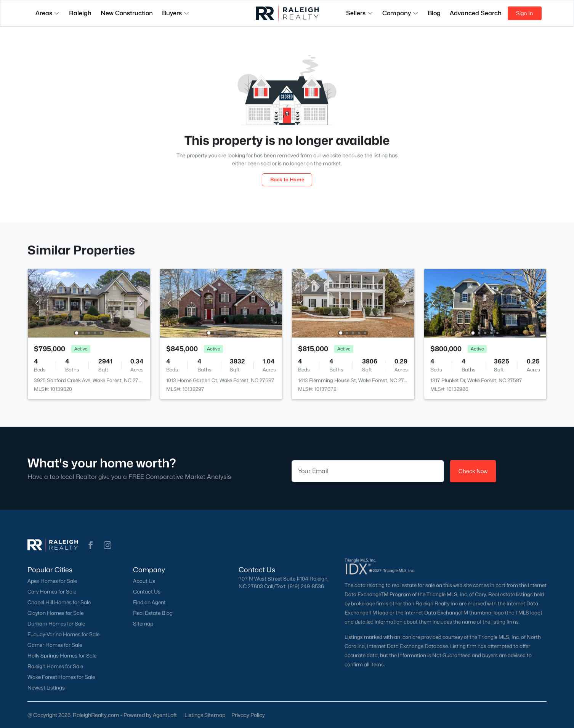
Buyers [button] (176, 13)
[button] (91, 545)
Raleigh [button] (80, 13)
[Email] (368, 471)
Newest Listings (46, 688)
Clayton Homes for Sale (55, 613)
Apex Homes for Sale (52, 581)
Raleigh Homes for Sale (55, 666)
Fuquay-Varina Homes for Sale (63, 634)
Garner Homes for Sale (55, 645)
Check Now (473, 471)
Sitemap (143, 624)
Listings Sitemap (205, 715)
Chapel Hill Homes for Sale (59, 602)
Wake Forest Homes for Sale (61, 677)
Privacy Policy (248, 715)
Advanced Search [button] (476, 13)
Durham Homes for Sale (56, 624)
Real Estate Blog (153, 613)
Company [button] (400, 13)
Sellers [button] (360, 13)
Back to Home (287, 179)
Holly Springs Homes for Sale (62, 656)
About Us (144, 581)
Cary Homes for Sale (52, 592)
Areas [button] (48, 13)
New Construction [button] (127, 13)
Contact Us (147, 592)
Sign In (525, 13)
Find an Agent (149, 602)
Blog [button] (434, 13)
